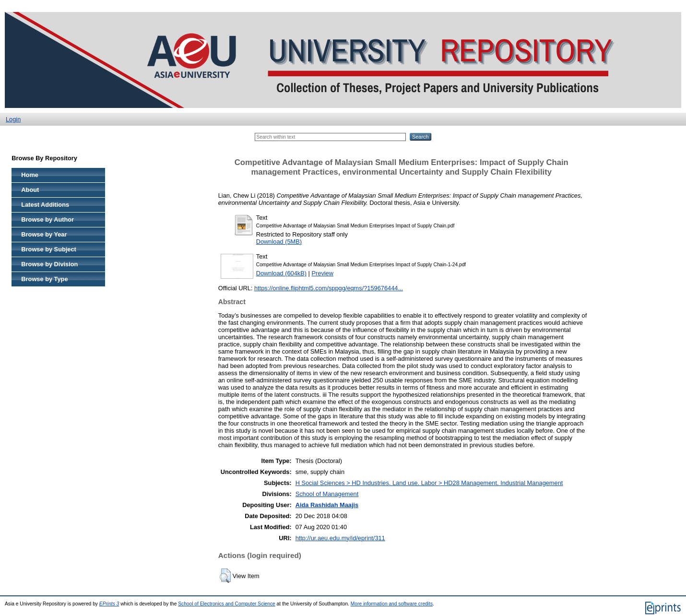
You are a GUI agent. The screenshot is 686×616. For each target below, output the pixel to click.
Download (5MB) (279, 242)
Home (30, 175)
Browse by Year (44, 234)
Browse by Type (44, 279)
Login (13, 119)
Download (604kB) (281, 273)
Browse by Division (49, 264)
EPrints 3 (109, 604)
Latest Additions (45, 205)
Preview (322, 273)
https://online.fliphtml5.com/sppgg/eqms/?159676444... (329, 288)
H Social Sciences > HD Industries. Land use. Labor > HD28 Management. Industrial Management (429, 483)
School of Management (327, 494)
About (30, 190)
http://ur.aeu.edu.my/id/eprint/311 (340, 538)
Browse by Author (47, 219)
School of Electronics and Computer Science (227, 604)
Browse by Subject (49, 249)
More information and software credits (392, 604)
